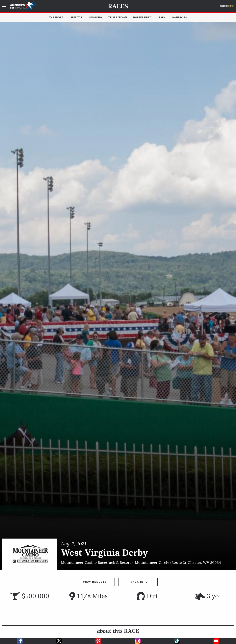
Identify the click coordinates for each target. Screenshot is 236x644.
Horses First (142, 17)
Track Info (138, 582)
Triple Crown (117, 17)
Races (118, 6)
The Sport (56, 17)
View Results (95, 582)
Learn (162, 17)
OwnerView (179, 17)
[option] (118, 296)
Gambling (95, 17)
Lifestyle (76, 17)
